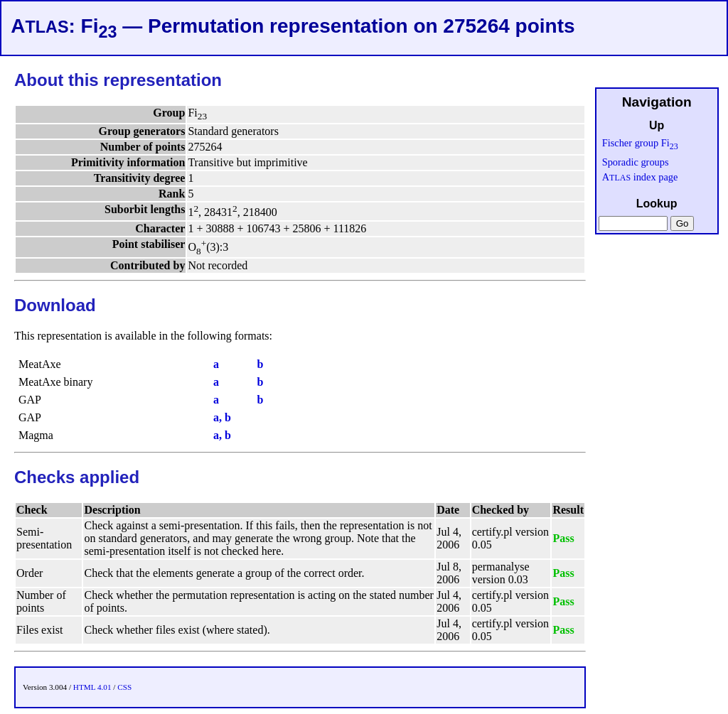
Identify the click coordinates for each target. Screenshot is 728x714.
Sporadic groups (636, 162)
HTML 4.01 (92, 687)
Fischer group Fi (640, 143)
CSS (124, 687)
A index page (640, 177)
